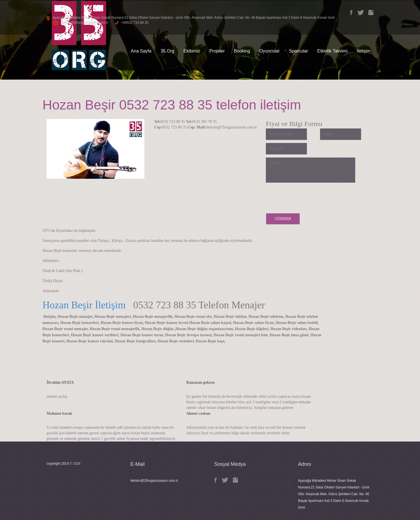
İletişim (364, 51)
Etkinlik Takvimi (332, 51)
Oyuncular (270, 51)
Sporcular (299, 51)
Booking (242, 51)
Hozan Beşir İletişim (84, 305)
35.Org (167, 51)
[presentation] (308, 197)
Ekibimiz (192, 51)
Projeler (217, 51)
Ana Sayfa (141, 51)
